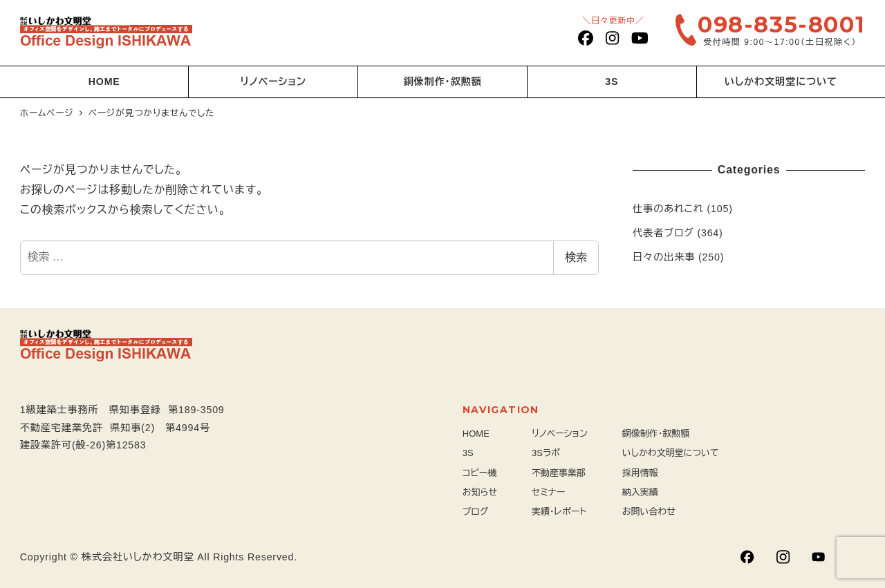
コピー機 (480, 473)
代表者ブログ (663, 233)
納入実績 (640, 492)
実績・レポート (559, 512)
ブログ (476, 512)
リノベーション (560, 434)
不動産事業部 (559, 473)
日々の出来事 (664, 257)
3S (468, 453)
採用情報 (640, 473)
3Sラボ (546, 453)
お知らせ (480, 492)
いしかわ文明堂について (671, 453)
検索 (576, 257)
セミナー (548, 492)
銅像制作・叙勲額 (656, 434)
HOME (476, 434)
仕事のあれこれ (668, 209)
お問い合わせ (649, 512)
